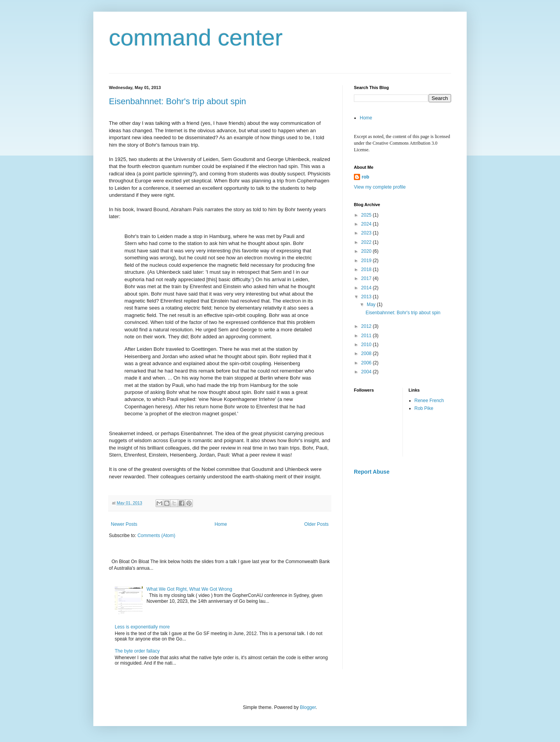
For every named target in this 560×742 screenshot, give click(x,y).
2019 (367, 261)
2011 (367, 336)
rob (365, 177)
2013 (367, 297)
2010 (367, 345)
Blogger (308, 707)
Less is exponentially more (142, 627)
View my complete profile (380, 187)
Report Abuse (372, 472)
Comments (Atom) (156, 535)
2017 (367, 278)
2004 (367, 372)
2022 (367, 242)
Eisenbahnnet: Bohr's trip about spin (178, 101)
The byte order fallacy (137, 651)
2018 (367, 269)
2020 (367, 251)
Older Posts (316, 524)
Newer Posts (124, 524)
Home (221, 524)
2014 (367, 288)
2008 (367, 353)
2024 (367, 224)
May (372, 304)
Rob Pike (424, 408)
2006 (367, 363)
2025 (367, 215)
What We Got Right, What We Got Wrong (189, 589)
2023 (367, 233)
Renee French (429, 401)
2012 (367, 326)
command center (196, 38)
